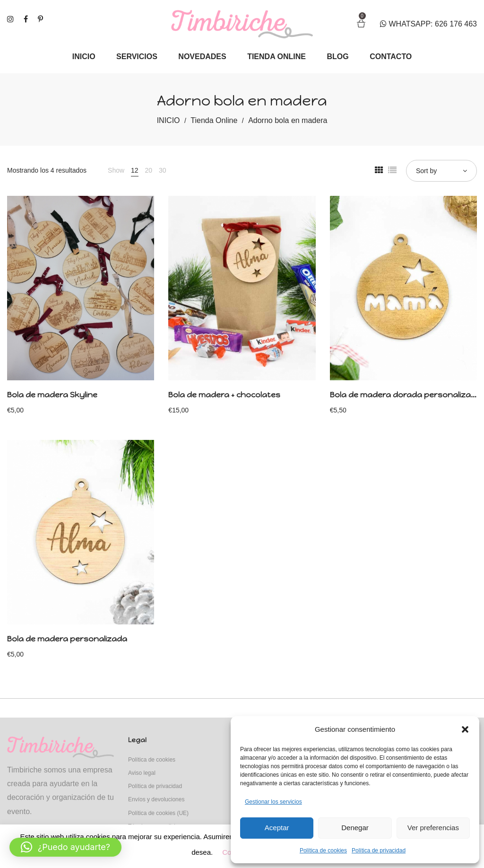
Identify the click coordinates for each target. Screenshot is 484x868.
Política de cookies (323, 850)
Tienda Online (214, 120)
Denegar (355, 828)
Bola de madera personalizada (67, 639)
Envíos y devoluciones (156, 799)
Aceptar (277, 828)
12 (135, 170)
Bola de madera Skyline (52, 395)
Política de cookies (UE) (158, 813)
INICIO (169, 120)
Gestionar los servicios (273, 802)
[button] (465, 729)
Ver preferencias (433, 828)
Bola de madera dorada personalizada (406, 395)
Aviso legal (142, 773)
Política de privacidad (379, 850)
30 (163, 170)
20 (148, 170)
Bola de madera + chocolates (224, 395)
